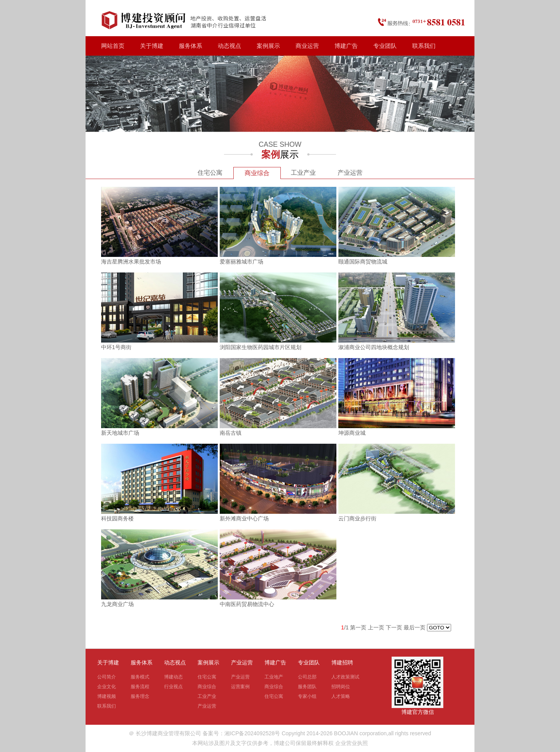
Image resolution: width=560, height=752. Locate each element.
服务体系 (191, 46)
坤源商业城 (352, 433)
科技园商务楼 (117, 518)
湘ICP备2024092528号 (252, 733)
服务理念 (140, 696)
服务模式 (140, 677)
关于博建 (152, 46)
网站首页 (113, 46)
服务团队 (307, 687)
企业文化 (107, 687)
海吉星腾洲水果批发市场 (131, 262)
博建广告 (346, 46)
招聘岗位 (341, 687)
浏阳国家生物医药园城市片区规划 (261, 347)
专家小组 (307, 696)
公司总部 (307, 677)
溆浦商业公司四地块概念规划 (374, 347)
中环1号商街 (116, 347)
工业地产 (274, 677)
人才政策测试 (345, 677)
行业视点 (173, 687)
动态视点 (229, 46)
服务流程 (140, 687)
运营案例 (240, 687)
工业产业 (303, 173)
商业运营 (307, 46)
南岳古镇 (231, 433)
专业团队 (385, 46)
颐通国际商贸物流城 (363, 262)
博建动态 (173, 677)
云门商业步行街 (357, 518)
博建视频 (107, 696)
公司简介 (107, 677)
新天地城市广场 (120, 433)
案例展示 (268, 46)
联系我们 (424, 46)
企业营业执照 (352, 743)
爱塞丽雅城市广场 (241, 262)
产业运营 (350, 173)
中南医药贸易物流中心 (247, 604)
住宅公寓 (210, 173)
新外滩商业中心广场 (244, 518)
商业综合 (257, 173)
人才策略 (341, 696)
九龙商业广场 (117, 604)
